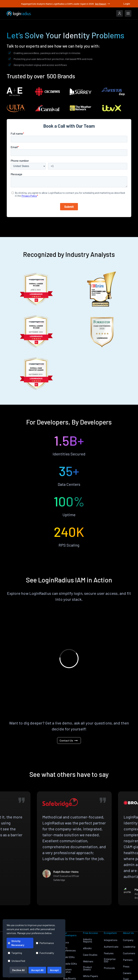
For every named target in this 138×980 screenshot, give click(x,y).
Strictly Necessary (16, 943)
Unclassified (17, 961)
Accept (54, 970)
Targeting (15, 953)
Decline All (18, 970)
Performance (45, 943)
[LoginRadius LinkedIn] (111, 974)
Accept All (37, 970)
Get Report (103, 4)
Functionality (45, 953)
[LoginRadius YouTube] (132, 973)
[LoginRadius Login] (120, 13)
